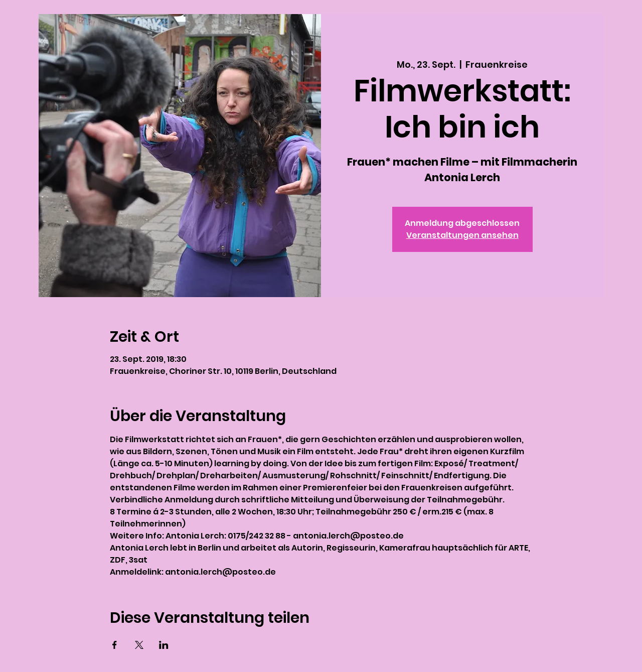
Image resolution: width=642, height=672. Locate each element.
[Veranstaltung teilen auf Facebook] (115, 645)
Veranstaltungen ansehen (462, 235)
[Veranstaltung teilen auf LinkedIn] (164, 645)
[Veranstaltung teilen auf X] (139, 645)
